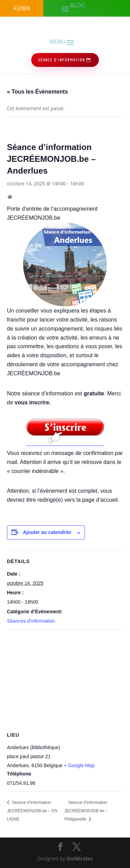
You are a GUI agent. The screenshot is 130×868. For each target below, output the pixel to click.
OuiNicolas (79, 858)
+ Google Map (79, 765)
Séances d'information (31, 621)
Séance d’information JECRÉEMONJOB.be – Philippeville (86, 811)
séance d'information (62, 60)
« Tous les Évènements (37, 92)
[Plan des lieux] (65, 680)
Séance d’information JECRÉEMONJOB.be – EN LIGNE (32, 811)
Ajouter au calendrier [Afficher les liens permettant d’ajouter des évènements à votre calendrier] (47, 532)
